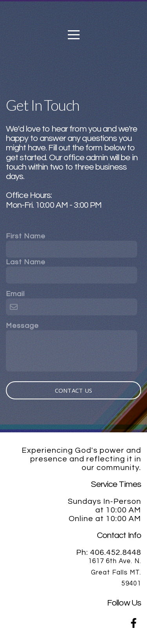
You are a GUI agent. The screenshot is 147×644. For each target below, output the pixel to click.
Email (15, 294)
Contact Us (74, 390)
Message (22, 326)
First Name (26, 236)
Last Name (26, 262)
